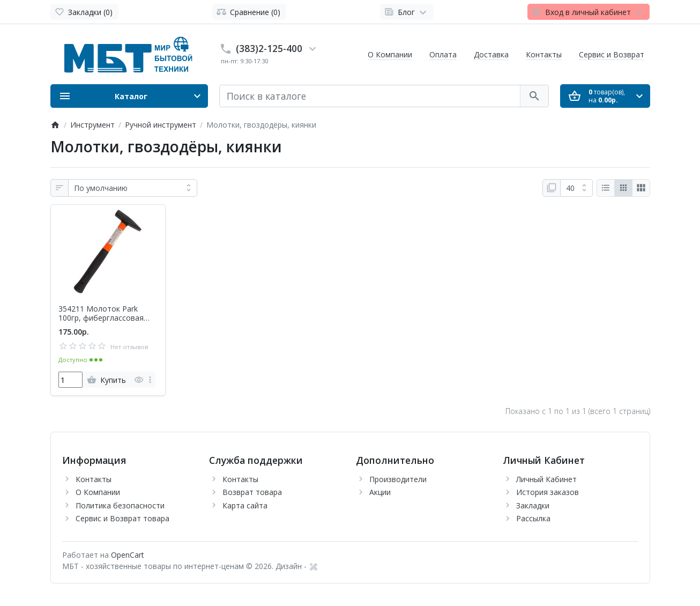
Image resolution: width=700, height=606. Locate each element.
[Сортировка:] (133, 188)
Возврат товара (252, 492)
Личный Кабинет (546, 479)
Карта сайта (245, 505)
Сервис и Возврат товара (122, 518)
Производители (398, 479)
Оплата (443, 54)
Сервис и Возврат (612, 54)
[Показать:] (576, 188)
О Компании (390, 54)
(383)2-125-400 (269, 48)
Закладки (533, 505)
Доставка (491, 54)
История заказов (548, 492)
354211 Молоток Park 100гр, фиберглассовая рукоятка (101, 314)
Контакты (544, 54)
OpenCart (128, 555)
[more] (150, 380)
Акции (380, 492)
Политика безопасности (120, 505)
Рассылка (533, 518)
